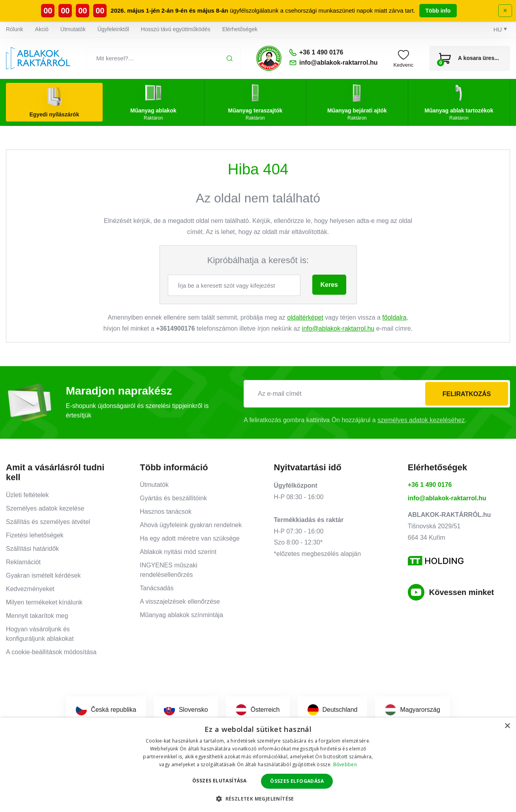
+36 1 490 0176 (430, 485)
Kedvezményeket (30, 589)
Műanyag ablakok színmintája (181, 615)
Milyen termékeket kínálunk (44, 602)
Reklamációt (23, 562)
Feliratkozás (467, 394)
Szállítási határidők (32, 549)
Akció (42, 29)
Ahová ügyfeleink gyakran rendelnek (191, 525)
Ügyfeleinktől (113, 29)
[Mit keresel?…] (163, 58)
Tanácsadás (157, 588)
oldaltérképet (305, 317)
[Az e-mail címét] (377, 394)
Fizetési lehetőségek (35, 535)
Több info (438, 11)
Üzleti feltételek (27, 495)
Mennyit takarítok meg (37, 616)
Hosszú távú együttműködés (176, 29)
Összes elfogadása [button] (297, 781)
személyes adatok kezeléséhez (421, 420)
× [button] (507, 726)
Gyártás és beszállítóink (173, 498)
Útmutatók (73, 29)
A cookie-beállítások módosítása (51, 652)
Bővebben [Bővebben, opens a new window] (345, 764)
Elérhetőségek (240, 29)
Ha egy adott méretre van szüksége (190, 538)
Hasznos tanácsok (166, 512)
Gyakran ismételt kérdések (43, 575)
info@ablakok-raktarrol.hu (338, 328)
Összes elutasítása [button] (219, 781)
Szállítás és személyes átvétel (48, 522)
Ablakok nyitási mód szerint (178, 552)
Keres (329, 285)
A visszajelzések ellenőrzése (180, 602)
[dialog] (258, 765)
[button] (258, 799)
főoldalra (394, 317)
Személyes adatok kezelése (45, 508)
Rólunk (15, 29)
